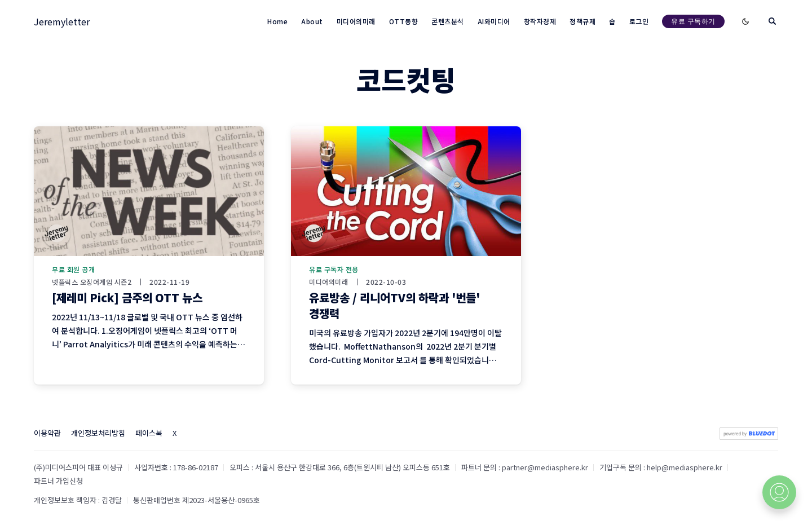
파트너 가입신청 (58, 481)
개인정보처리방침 (98, 433)
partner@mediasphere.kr (545, 467)
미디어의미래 (328, 282)
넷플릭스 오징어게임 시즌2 (92, 282)
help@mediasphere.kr (685, 467)
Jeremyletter (62, 21)
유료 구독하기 (693, 21)
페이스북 (149, 433)
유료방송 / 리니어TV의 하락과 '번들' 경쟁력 (394, 305)
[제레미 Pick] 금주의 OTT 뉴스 (127, 297)
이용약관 (47, 433)
